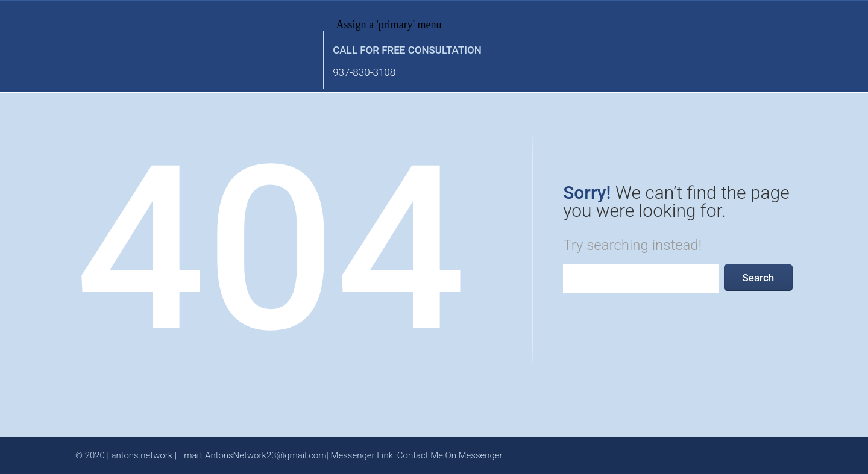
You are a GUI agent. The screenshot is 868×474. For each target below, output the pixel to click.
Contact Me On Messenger (450, 455)
